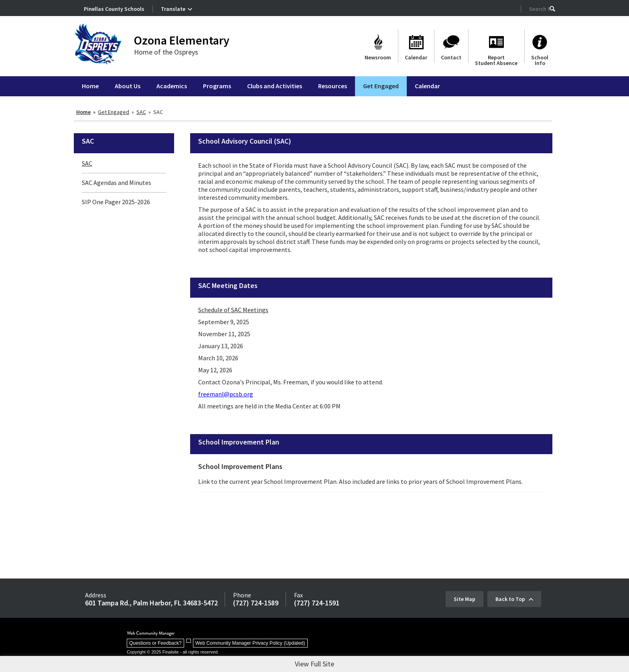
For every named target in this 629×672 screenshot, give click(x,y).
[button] (552, 9)
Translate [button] (173, 9)
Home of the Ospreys (166, 52)
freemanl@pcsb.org (226, 394)
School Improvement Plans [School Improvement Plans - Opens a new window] (240, 466)
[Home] (90, 86)
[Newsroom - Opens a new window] (378, 46)
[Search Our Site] (539, 9)
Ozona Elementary (182, 40)
